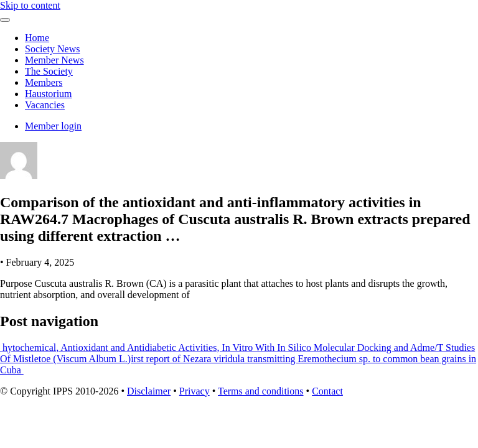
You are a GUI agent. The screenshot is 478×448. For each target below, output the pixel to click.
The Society (49, 71)
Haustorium (49, 94)
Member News (54, 60)
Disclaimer (149, 391)
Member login (53, 126)
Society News (52, 49)
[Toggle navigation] (5, 20)
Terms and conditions (261, 391)
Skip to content (30, 5)
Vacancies (45, 105)
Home (37, 38)
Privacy (194, 391)
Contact (327, 391)
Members (44, 82)
